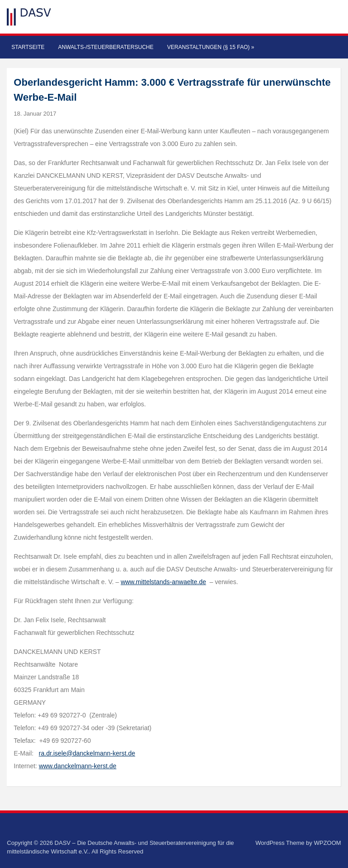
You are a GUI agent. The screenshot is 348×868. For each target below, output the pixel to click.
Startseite (28, 47)
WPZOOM (328, 843)
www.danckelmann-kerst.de (78, 766)
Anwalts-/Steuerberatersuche (106, 47)
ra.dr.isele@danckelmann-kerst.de (87, 753)
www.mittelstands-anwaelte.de (163, 582)
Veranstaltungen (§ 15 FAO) (211, 47)
